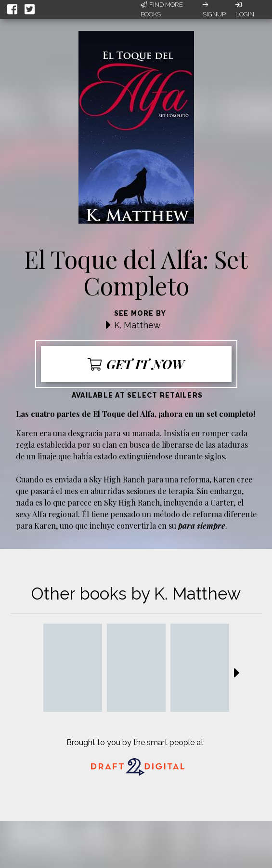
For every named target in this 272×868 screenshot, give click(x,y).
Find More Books (162, 9)
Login (245, 10)
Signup (214, 10)
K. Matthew (137, 325)
